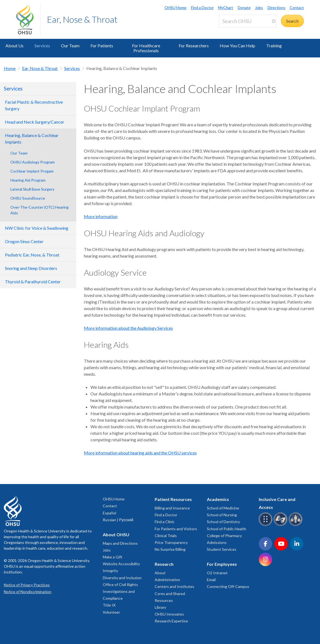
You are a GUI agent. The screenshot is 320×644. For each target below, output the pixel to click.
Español (109, 513)
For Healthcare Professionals (146, 48)
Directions (276, 8)
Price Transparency (171, 542)
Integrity (110, 571)
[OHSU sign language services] (281, 525)
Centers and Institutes (174, 586)
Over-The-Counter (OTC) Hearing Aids (39, 210)
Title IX (109, 605)
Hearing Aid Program (28, 180)
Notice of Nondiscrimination (28, 592)
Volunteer (111, 612)
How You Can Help (237, 46)
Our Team (70, 46)
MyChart (226, 8)
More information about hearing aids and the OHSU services (140, 453)
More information (101, 216)
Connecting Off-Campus (228, 586)
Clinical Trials (166, 536)
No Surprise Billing (170, 549)
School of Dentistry (223, 522)
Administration (167, 580)
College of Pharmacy (224, 536)
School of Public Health (227, 529)
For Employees (222, 564)
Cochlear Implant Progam (32, 171)
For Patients (102, 46)
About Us (14, 46)
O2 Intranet (217, 573)
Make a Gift (113, 557)
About (160, 573)
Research (164, 564)
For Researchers (194, 46)
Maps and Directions (120, 543)
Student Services (222, 549)
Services (42, 46)
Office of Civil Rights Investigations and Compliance (120, 591)
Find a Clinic (165, 522)
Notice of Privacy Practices (27, 585)
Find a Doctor (202, 8)
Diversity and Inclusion (122, 578)
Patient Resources (173, 499)
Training (274, 46)
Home (10, 68)
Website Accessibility (121, 564)
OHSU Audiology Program (33, 162)
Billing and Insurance (172, 508)
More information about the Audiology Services (128, 328)
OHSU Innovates (169, 614)
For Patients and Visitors (176, 529)
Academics (218, 499)
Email (211, 580)
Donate (244, 8)
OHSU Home (175, 8)
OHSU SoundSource (28, 198)
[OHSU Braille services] (266, 525)
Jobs (259, 8)
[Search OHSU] (248, 21)
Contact (297, 8)
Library (160, 607)
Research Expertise (171, 621)
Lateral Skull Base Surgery (32, 189)
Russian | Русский (118, 520)
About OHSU (116, 534)
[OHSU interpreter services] (296, 525)
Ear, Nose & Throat (82, 19)
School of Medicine (223, 508)
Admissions (217, 542)
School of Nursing (222, 515)
